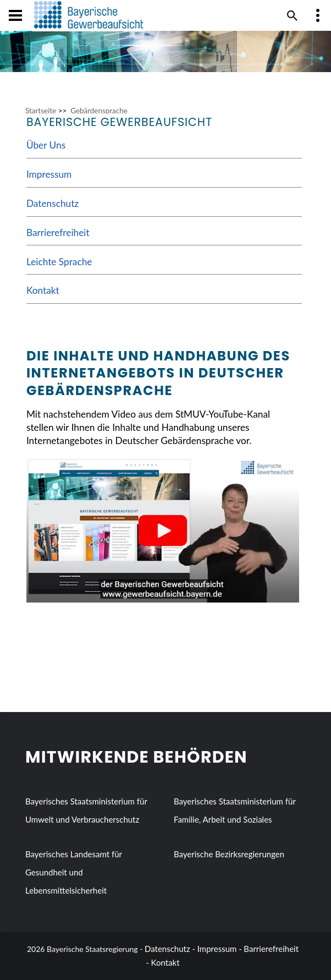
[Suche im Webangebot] (293, 15)
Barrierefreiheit (58, 232)
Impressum (49, 174)
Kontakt (43, 290)
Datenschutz (53, 203)
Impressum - (220, 949)
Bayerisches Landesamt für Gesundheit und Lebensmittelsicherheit (74, 872)
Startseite (41, 111)
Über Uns (46, 145)
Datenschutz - (170, 949)
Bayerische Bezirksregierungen (229, 854)
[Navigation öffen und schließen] (15, 15)
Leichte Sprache (59, 262)
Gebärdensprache (99, 111)
